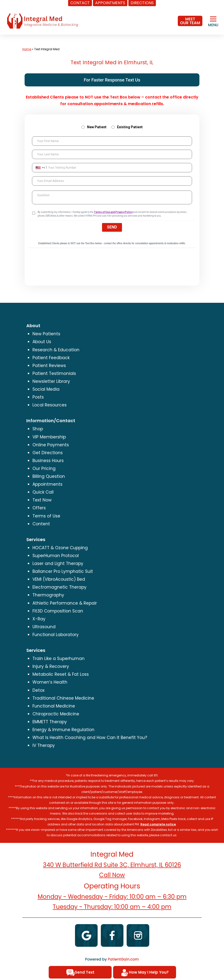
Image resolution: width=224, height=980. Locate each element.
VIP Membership (49, 437)
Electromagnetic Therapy (60, 587)
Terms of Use (46, 516)
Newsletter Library (51, 381)
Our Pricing (44, 468)
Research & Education (56, 350)
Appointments (47, 484)
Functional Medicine (54, 706)
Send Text (80, 973)
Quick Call (43, 492)
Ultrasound (44, 627)
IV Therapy (44, 745)
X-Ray (39, 619)
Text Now (42, 500)
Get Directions (48, 453)
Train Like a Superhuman (59, 659)
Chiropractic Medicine (56, 714)
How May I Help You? (144, 973)
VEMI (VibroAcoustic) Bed (59, 579)
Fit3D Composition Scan (58, 611)
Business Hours (48, 461)
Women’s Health (50, 682)
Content (41, 524)
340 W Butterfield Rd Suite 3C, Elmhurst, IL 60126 (112, 865)
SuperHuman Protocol (56, 556)
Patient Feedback (51, 358)
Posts (38, 397)
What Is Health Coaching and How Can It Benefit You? (90, 738)
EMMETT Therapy (50, 722)
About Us (42, 342)
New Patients (46, 334)
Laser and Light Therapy (58, 563)
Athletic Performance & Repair (65, 603)
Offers (39, 508)
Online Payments (51, 445)
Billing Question (49, 476)
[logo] (43, 21)
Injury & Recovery (51, 666)
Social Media (46, 389)
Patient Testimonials (54, 373)
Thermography (48, 595)
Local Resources (50, 405)
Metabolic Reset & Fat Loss (61, 674)
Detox (38, 690)
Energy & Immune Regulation (63, 730)
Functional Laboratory (56, 635)
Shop (38, 429)
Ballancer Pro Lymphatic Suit (63, 571)
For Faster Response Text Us (112, 80)
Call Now (112, 875)
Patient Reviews (49, 366)
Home (27, 49)
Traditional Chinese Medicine (63, 698)
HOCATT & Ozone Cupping (60, 548)
